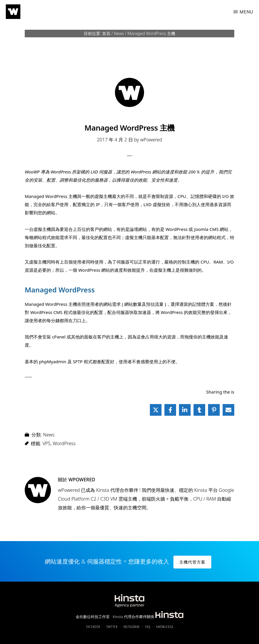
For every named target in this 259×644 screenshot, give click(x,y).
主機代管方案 (192, 562)
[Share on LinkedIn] (185, 410)
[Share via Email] (228, 410)
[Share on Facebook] (170, 410)
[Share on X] (156, 410)
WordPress (64, 443)
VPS (46, 443)
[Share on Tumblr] (199, 410)
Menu (246, 12)
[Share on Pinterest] (214, 410)
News (49, 435)
